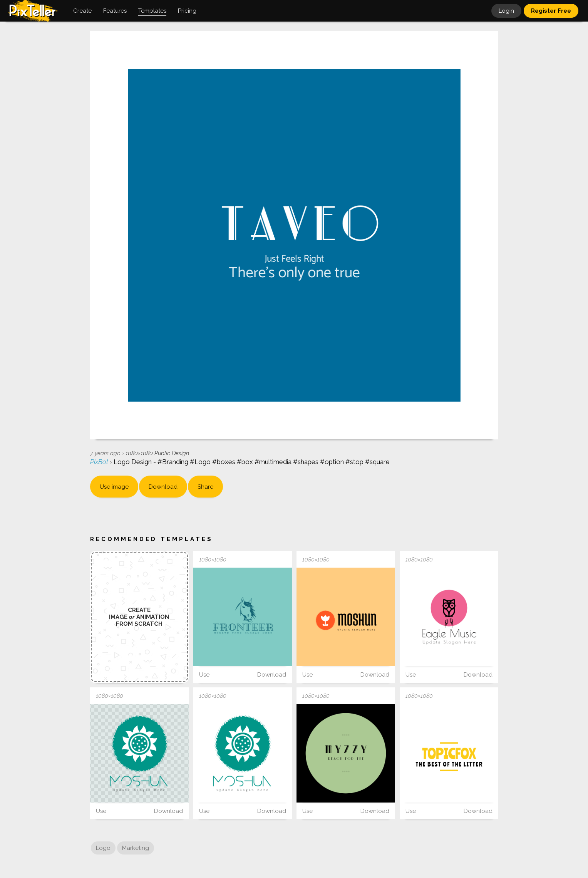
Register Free (551, 11)
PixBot (100, 462)
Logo (103, 848)
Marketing (136, 848)
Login (506, 11)
